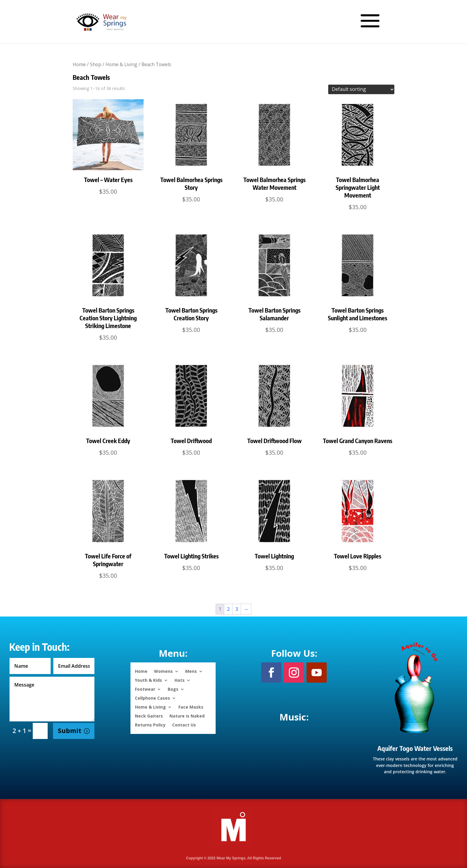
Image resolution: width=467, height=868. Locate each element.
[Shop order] (361, 89)
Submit (70, 731)
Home (79, 64)
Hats (180, 680)
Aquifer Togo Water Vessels (415, 748)
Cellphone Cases (152, 698)
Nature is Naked (187, 716)
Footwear (145, 689)
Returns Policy (150, 725)
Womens (163, 671)
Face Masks (191, 707)
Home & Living (121, 64)
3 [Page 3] (237, 609)
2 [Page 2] (228, 609)
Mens (191, 671)
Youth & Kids (148, 680)
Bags (173, 689)
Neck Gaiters (149, 716)
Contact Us (184, 725)
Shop (96, 64)
